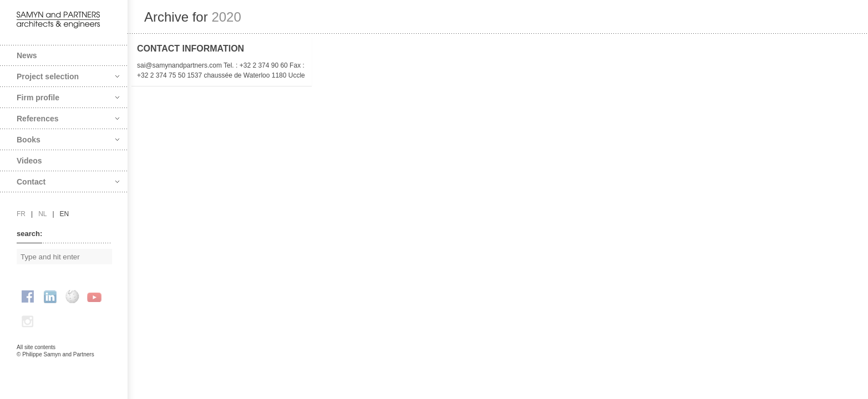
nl (42, 214)
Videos (29, 161)
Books (68, 140)
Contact (68, 182)
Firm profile (68, 98)
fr (21, 214)
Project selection (68, 76)
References (68, 119)
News (27, 55)
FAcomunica (64, 366)
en (65, 214)
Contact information (191, 48)
